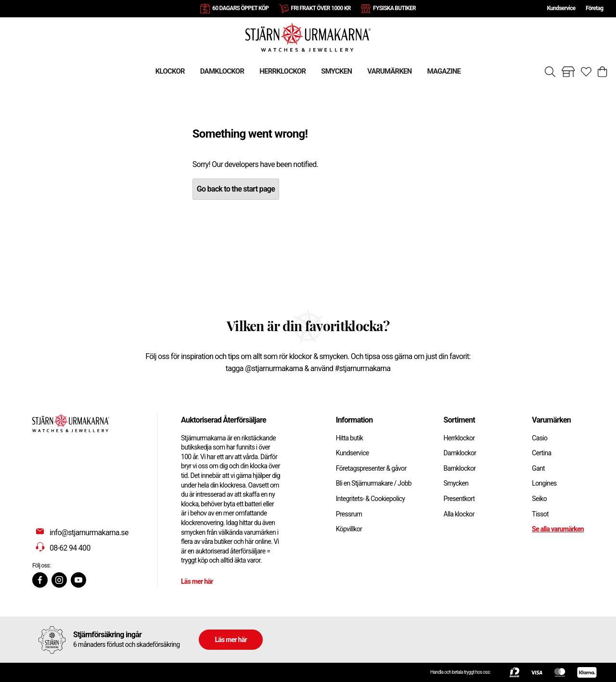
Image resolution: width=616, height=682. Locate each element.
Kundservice (561, 8)
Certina (541, 453)
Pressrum (349, 514)
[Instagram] (59, 580)
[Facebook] (40, 580)
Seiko (539, 499)
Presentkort (459, 499)
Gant (538, 468)
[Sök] (550, 72)
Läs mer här (197, 581)
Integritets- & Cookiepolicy (370, 499)
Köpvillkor (349, 529)
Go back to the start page (236, 189)
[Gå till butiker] (568, 72)
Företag (594, 8)
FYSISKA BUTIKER (394, 8)
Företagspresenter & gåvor (371, 468)
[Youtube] (78, 580)
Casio (539, 438)
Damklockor (460, 453)
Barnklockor (460, 468)
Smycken (456, 483)
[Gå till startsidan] (308, 37)
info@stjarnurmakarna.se (89, 533)
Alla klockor (459, 514)
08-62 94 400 (70, 548)
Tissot (540, 514)
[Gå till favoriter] (586, 72)
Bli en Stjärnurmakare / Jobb (374, 483)
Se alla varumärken (558, 529)
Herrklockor (459, 438)
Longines (544, 483)
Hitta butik (350, 438)
